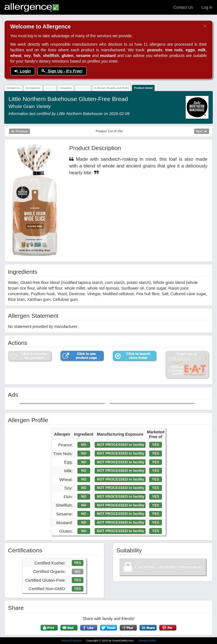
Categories (13, 88)
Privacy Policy (147, 640)
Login (23, 71)
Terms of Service (72, 640)
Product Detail (143, 88)
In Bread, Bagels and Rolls (112, 88)
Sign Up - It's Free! (62, 71)
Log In (207, 7)
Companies (33, 88)
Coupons (66, 88)
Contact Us (183, 7)
